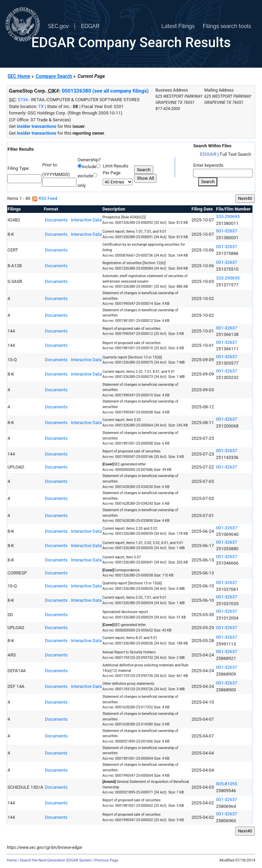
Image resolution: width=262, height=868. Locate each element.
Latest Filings (178, 26)
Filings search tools (227, 26)
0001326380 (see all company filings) (105, 91)
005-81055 (227, 784)
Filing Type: (19, 168)
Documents (56, 220)
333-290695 (228, 216)
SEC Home (19, 76)
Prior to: (50, 165)
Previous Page (106, 860)
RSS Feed (45, 198)
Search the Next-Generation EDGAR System (56, 860)
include (89, 167)
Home (12, 860)
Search (208, 182)
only (82, 185)
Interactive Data (86, 220)
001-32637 (227, 231)
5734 (23, 100)
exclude (85, 176)
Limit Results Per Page (115, 169)
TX (41, 106)
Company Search (54, 76)
